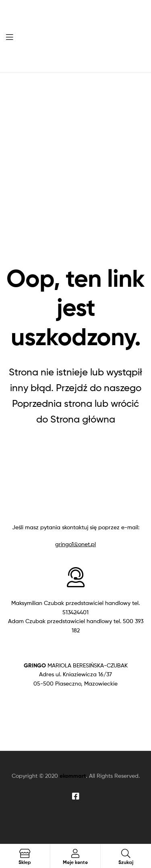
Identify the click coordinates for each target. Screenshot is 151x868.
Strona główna (83, 419)
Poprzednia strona (52, 403)
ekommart (73, 776)
